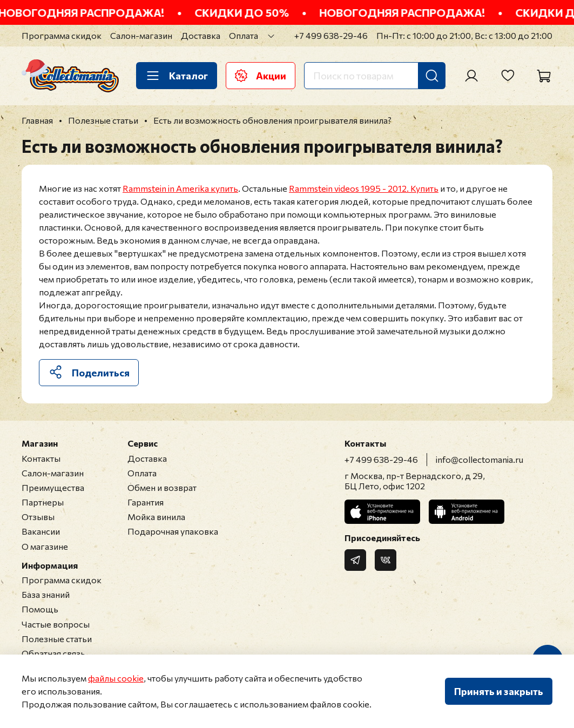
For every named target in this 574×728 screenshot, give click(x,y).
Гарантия (146, 502)
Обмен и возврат (162, 487)
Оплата (244, 35)
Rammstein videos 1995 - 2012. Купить (364, 188)
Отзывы (38, 517)
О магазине (45, 546)
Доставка (201, 35)
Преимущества (53, 487)
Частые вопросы (56, 624)
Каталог (177, 76)
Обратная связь (53, 653)
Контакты (41, 458)
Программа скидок (62, 35)
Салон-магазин (141, 35)
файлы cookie (116, 678)
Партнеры (43, 502)
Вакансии (41, 531)
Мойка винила (156, 517)
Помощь (40, 609)
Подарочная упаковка (173, 531)
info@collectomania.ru (480, 459)
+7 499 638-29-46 (331, 35)
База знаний (46, 594)
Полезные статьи (57, 639)
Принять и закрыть (499, 691)
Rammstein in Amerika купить (180, 188)
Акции (261, 76)
